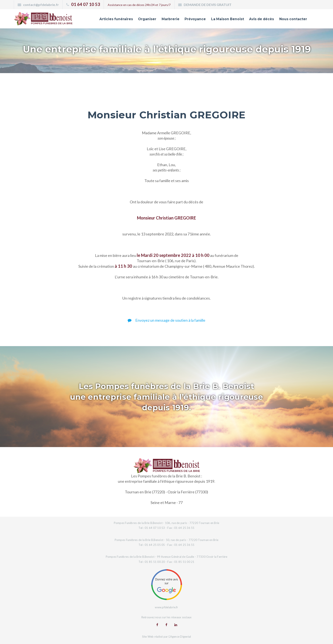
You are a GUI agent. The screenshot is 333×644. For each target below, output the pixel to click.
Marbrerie (161, 20)
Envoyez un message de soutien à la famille (166, 320)
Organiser (137, 20)
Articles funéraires (104, 20)
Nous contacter (292, 20)
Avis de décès (258, 20)
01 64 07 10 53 (86, 4)
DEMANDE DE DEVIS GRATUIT (208, 5)
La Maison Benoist (222, 20)
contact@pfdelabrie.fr (41, 5)
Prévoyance (187, 20)
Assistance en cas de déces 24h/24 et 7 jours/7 (139, 5)
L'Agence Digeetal (180, 636)
